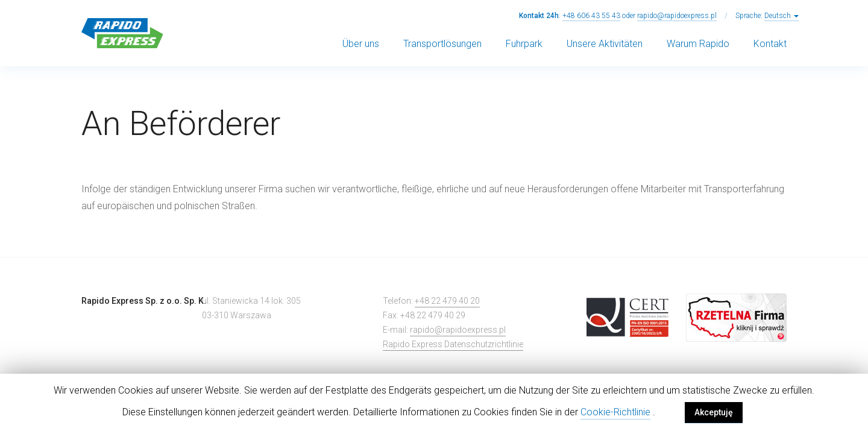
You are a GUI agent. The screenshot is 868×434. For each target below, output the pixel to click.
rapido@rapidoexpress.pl (677, 16)
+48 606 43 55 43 (591, 16)
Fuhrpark (524, 44)
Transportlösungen (442, 44)
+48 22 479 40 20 (447, 301)
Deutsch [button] (782, 16)
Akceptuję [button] (714, 412)
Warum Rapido (698, 44)
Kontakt (770, 44)
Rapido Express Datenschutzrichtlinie (453, 344)
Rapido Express (122, 33)
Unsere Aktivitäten (605, 44)
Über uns (361, 44)
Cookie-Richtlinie (615, 412)
